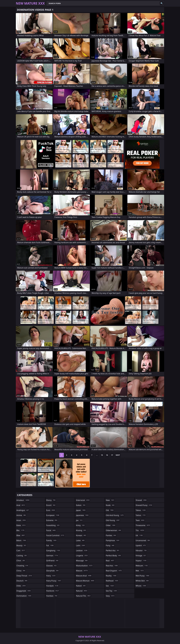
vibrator (141, 551)
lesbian (82, 551)
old (110, 510)
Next (118, 455)
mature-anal (84, 576)
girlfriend (53, 561)
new (110, 500)
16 (107, 455)
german (52, 556)
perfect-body (114, 556)
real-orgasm (114, 571)
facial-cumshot (55, 535)
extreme (52, 520)
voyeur (141, 561)
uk (139, 535)
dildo (21, 586)
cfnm (21, 561)
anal (21, 505)
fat (50, 545)
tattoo (141, 515)
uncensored (143, 540)
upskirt (141, 545)
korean (81, 535)
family (52, 540)
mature (82, 571)
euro (51, 510)
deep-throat (24, 576)
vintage (141, 556)
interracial (83, 500)
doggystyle (24, 591)
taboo (141, 510)
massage (82, 561)
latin (81, 545)
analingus (23, 510)
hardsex (52, 596)
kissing (81, 530)
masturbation (84, 566)
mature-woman (85, 581)
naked (81, 586)
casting (22, 556)
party (110, 545)
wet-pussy (143, 576)
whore (141, 586)
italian (81, 505)
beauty (22, 545)
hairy (51, 576)
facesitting (53, 525)
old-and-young (115, 515)
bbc (21, 530)
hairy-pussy (54, 581)
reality (111, 576)
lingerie (82, 556)
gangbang (53, 551)
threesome (143, 525)
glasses (52, 566)
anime (21, 515)
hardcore (53, 591)
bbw (21, 535)
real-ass (112, 566)
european (53, 515)
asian (21, 520)
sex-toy (112, 591)
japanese (82, 515)
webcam (142, 566)
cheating (22, 566)
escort (51, 505)
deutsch (22, 581)
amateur (23, 500)
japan (81, 510)
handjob (53, 586)
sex (110, 586)
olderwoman (114, 530)
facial (51, 530)
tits (140, 530)
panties (111, 535)
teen (140, 520)
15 (102, 455)
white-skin (142, 581)
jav (79, 520)
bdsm (21, 540)
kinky (80, 525)
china (21, 571)
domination (24, 596)
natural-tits (84, 596)
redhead (112, 581)
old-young (113, 520)
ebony (51, 500)
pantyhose (113, 540)
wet (140, 571)
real (110, 561)
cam (21, 551)
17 (112, 455)
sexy (110, 596)
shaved (141, 500)
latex (80, 540)
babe (21, 525)
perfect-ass (113, 551)
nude (110, 505)
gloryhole (53, 571)
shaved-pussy (144, 505)
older (111, 525)
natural (82, 591)
